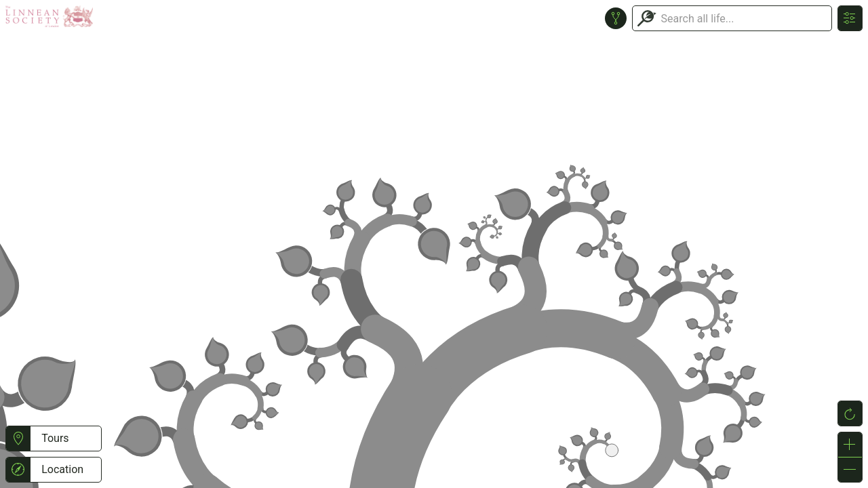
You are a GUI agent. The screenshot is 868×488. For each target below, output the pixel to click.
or (434, 244)
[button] (18, 439)
